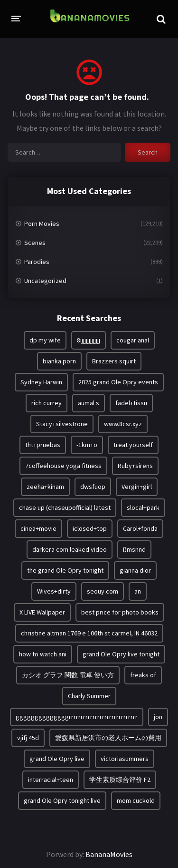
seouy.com (103, 591)
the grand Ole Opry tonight (65, 570)
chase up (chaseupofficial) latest (65, 507)
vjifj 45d (28, 738)
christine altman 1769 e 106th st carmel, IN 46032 (89, 633)
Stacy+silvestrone (62, 424)
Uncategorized (45, 281)
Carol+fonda (140, 528)
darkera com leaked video (70, 549)
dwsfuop (93, 487)
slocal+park (143, 507)
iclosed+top (90, 528)
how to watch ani (43, 654)
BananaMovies (109, 854)
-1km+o (87, 445)
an (138, 591)
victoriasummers (125, 759)
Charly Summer (89, 696)
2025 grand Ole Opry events (118, 382)
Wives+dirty (54, 591)
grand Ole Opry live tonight (121, 654)
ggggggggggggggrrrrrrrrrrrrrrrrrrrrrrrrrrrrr (77, 717)
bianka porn (59, 361)
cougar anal (133, 340)
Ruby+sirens (135, 466)
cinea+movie (38, 528)
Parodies (37, 262)
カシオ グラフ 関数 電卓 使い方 (68, 675)
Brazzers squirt (114, 361)
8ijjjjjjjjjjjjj (89, 340)
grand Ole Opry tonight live (62, 800)
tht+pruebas (43, 445)
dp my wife (45, 340)
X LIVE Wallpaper (42, 612)
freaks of (143, 675)
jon (158, 717)
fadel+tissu (131, 403)
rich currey (47, 403)
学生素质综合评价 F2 (120, 780)
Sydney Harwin (41, 382)
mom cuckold (136, 800)
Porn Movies (42, 224)
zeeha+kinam (45, 487)
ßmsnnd (134, 549)
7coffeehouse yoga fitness (63, 466)
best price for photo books (120, 612)
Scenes (35, 243)
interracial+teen (51, 780)
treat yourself (133, 445)
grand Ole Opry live (57, 759)
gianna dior (135, 570)
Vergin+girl (137, 487)
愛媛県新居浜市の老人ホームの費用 (108, 738)
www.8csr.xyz (123, 424)
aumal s (89, 403)
